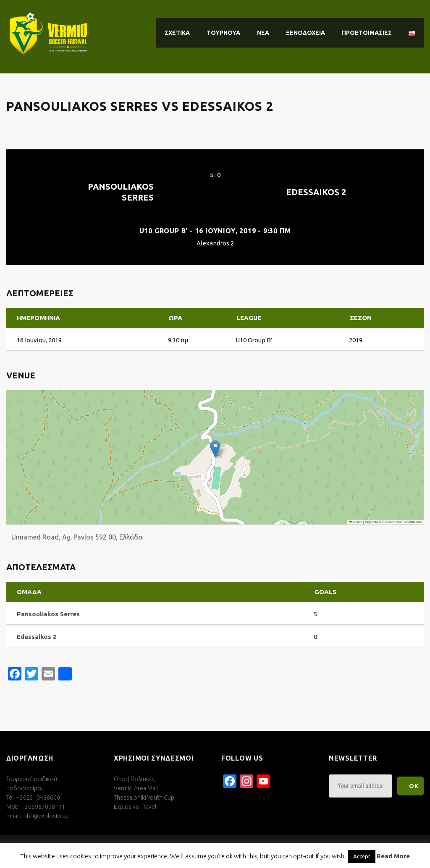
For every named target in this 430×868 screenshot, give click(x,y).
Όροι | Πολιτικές (134, 779)
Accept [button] (362, 856)
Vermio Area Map (136, 788)
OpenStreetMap (393, 522)
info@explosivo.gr (46, 816)
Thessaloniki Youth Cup (144, 798)
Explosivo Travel (135, 807)
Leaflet (356, 522)
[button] (215, 449)
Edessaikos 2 (316, 192)
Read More (393, 856)
